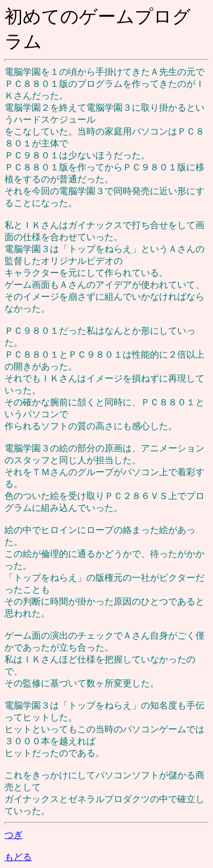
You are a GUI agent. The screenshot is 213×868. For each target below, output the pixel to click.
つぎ (14, 835)
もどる (18, 857)
